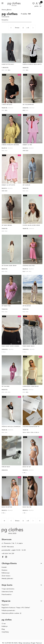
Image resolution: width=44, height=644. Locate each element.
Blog (3, 629)
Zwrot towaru (6, 576)
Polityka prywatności (8, 610)
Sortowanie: (6, 17)
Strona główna (6, 10)
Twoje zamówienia (8, 589)
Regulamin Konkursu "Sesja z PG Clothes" (16, 608)
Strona (17, 28)
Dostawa (4, 570)
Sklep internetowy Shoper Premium (30, 643)
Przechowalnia (6, 594)
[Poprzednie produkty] (11, 521)
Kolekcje (5, 626)
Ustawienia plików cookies (11, 613)
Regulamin (5, 605)
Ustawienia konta (7, 592)
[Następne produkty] (33, 521)
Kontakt (4, 567)
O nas (4, 624)
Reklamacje (6, 573)
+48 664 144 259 (8, 553)
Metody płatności (7, 578)
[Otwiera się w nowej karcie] (3, 557)
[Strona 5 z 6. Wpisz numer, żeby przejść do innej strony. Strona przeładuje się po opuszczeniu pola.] (23, 28)
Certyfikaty (5, 632)
